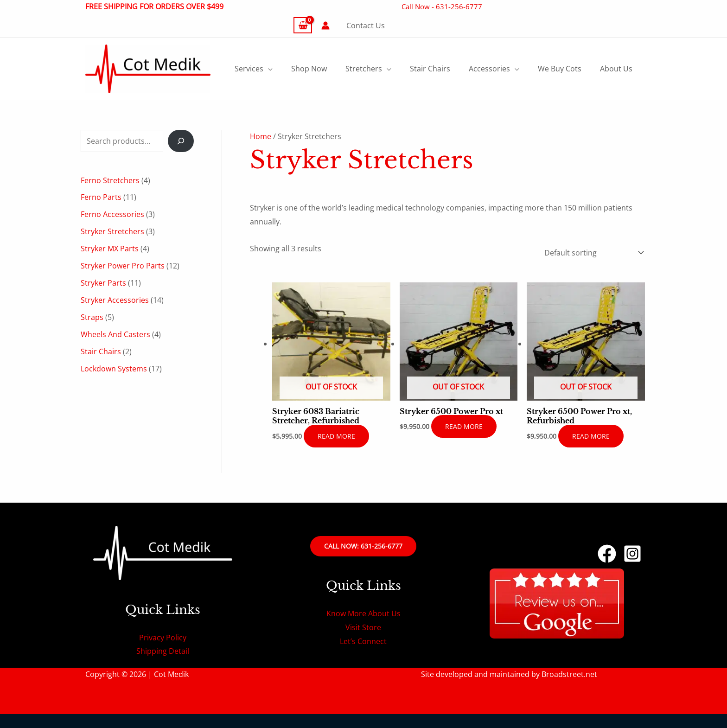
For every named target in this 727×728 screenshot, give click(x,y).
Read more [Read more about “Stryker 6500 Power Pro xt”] (464, 426)
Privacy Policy (163, 638)
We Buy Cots (560, 69)
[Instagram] (632, 554)
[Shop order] (592, 253)
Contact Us (366, 26)
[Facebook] (607, 554)
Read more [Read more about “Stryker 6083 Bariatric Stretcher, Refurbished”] (336, 436)
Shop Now (309, 69)
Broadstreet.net (569, 674)
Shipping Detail (163, 651)
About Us (616, 69)
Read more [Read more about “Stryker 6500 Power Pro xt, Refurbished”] (591, 436)
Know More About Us (363, 613)
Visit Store (363, 627)
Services (249, 69)
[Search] (181, 141)
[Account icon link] (325, 26)
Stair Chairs (430, 69)
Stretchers (364, 69)
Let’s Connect (363, 641)
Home (261, 136)
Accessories (489, 69)
